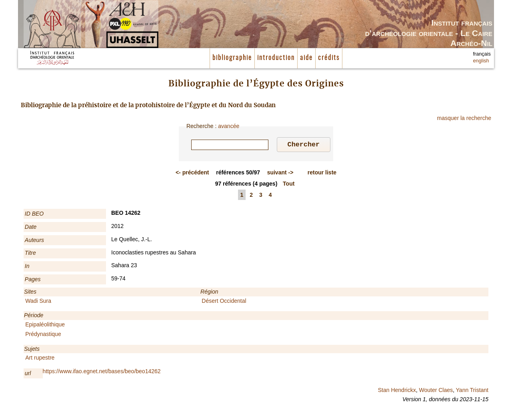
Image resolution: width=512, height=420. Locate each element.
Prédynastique (43, 335)
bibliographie (232, 58)
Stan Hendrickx (397, 391)
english (481, 61)
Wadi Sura (38, 302)
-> (280, 174)
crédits (329, 58)
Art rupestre (40, 359)
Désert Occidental (224, 302)
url (28, 374)
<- (192, 174)
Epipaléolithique (45, 326)
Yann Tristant (472, 391)
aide (306, 58)
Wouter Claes (436, 391)
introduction (276, 58)
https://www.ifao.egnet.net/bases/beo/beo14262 (102, 372)
